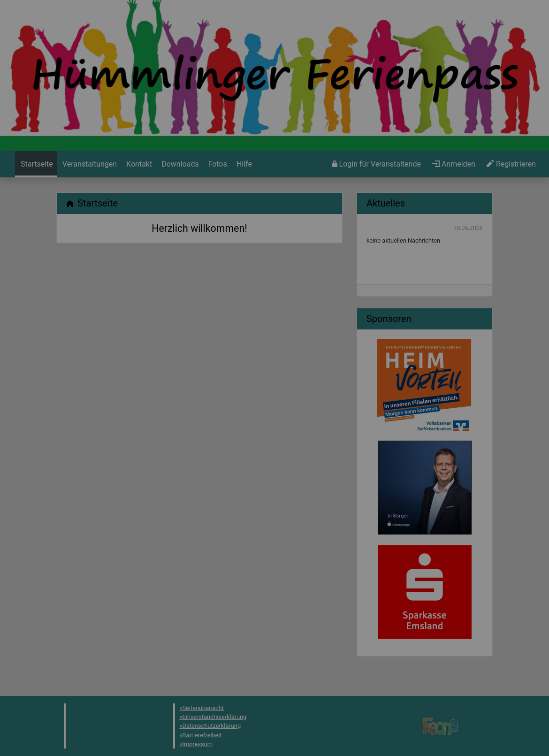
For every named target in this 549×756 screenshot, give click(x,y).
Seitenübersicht (203, 708)
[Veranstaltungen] (89, 164)
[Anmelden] (376, 164)
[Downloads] (179, 164)
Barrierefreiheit (202, 735)
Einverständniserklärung (215, 717)
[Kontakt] (138, 164)
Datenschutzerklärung (212, 726)
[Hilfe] (217, 164)
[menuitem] (36, 164)
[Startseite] (36, 164)
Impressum (198, 744)
